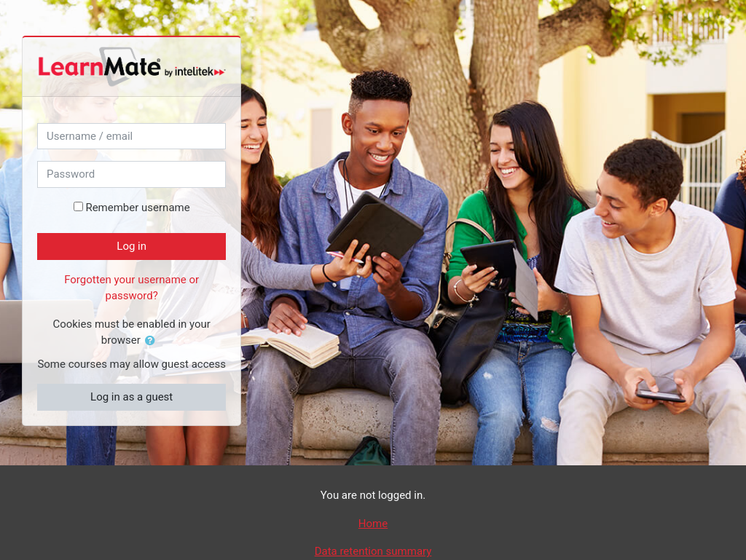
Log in (131, 246)
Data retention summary (373, 551)
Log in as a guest (131, 397)
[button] (153, 341)
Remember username (137, 208)
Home (373, 524)
